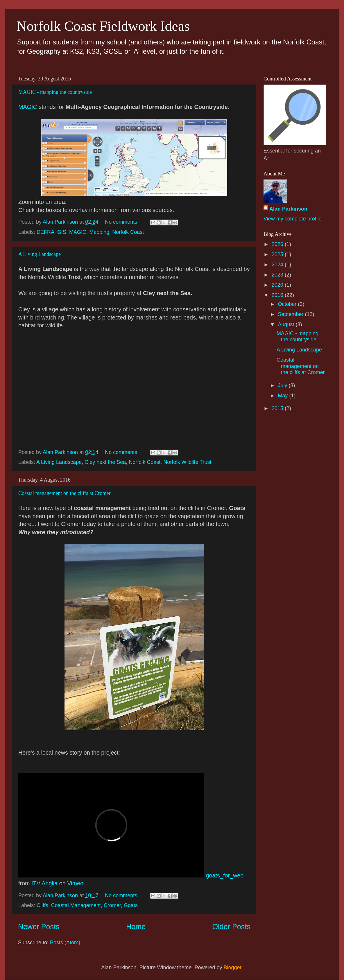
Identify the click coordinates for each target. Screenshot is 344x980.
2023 (278, 275)
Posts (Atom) (65, 943)
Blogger (233, 968)
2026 (278, 244)
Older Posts (231, 927)
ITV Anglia (44, 883)
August (287, 324)
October (288, 304)
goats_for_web (225, 875)
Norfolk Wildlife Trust (187, 462)
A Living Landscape (40, 254)
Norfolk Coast (128, 232)
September (291, 314)
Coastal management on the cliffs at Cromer (64, 493)
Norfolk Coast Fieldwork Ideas (103, 26)
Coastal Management (76, 905)
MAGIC (28, 107)
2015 (278, 408)
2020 (278, 285)
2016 (278, 295)
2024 (278, 265)
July (283, 385)
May (283, 396)
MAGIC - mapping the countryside (55, 92)
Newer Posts (39, 927)
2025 (278, 254)
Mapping (99, 232)
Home (136, 927)
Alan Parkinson (288, 209)
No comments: (122, 222)
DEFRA (45, 232)
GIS (62, 232)
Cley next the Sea (105, 462)
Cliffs (42, 905)
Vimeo (75, 883)
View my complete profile (293, 219)
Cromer (112, 905)
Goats (131, 905)
